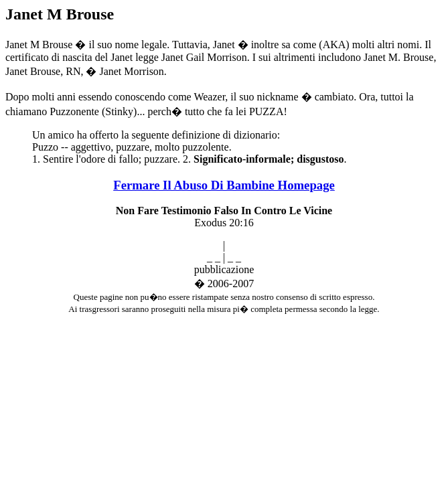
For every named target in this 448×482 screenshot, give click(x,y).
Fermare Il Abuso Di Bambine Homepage (224, 185)
